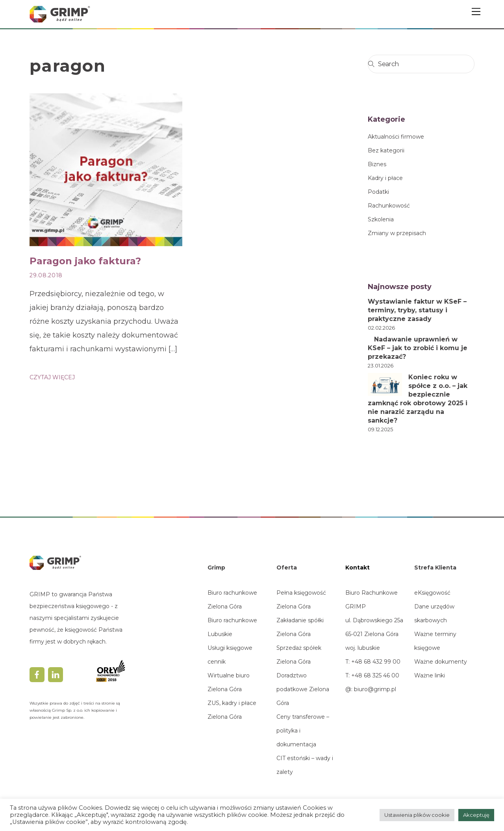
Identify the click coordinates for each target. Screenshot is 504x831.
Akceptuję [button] (476, 815)
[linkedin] (56, 674)
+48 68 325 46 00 (375, 675)
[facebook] (37, 674)
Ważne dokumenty (441, 662)
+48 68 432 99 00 (375, 662)
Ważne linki (430, 675)
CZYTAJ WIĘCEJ (52, 377)
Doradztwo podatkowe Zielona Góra (303, 689)
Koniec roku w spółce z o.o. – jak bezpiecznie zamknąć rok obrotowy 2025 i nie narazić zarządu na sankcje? (418, 399)
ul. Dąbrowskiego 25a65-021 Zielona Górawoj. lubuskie (374, 634)
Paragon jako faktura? (85, 261)
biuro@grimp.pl (375, 689)
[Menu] (476, 11)
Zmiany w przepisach (397, 233)
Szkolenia (381, 219)
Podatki (378, 192)
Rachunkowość (389, 206)
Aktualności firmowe (396, 137)
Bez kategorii (386, 150)
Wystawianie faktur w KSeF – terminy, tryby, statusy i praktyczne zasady (417, 310)
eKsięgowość (432, 593)
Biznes (377, 164)
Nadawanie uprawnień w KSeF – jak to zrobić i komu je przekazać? (418, 348)
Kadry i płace (385, 178)
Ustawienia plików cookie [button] (417, 815)
